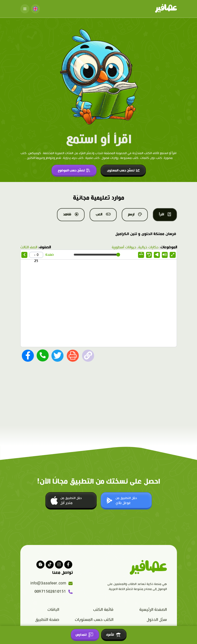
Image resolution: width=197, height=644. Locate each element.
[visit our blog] (40, 565)
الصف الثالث (29, 247)
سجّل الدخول (157, 620)
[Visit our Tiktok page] (50, 565)
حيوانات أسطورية (124, 247)
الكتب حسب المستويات (94, 620)
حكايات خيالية (148, 247)
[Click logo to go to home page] (166, 9)
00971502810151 (54, 592)
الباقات (53, 610)
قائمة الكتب (103, 610)
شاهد (71, 214)
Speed (141, 254)
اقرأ (165, 214)
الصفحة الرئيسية (153, 610)
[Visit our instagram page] (59, 565)
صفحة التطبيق (47, 620)
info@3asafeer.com (52, 583)
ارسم (135, 214)
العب (103, 214)
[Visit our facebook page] (68, 565)
